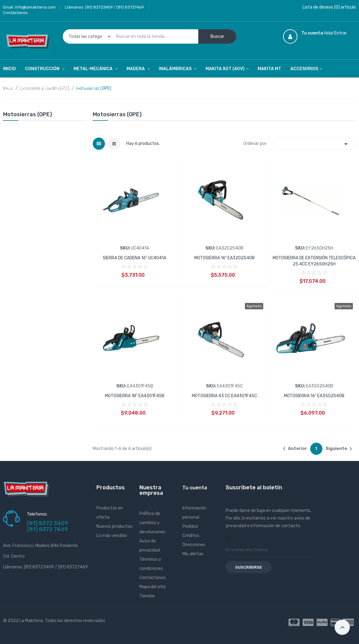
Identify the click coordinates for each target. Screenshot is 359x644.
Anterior (294, 449)
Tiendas (147, 596)
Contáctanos (15, 13)
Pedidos (190, 526)
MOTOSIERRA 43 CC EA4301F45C (224, 396)
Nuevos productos (114, 526)
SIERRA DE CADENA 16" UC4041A (135, 258)
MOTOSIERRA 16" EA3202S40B (224, 258)
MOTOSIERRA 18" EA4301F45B (135, 396)
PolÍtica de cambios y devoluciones (152, 523)
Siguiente (340, 449)
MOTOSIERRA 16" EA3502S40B (314, 396)
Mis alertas (193, 554)
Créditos (191, 536)
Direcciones (194, 545)
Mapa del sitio (153, 587)
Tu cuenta (195, 488)
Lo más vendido (112, 536)
